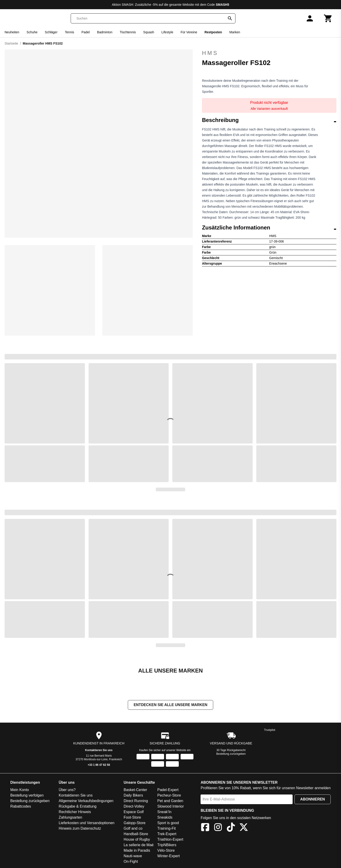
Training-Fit (166, 829)
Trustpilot (270, 730)
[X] (244, 828)
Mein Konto (20, 790)
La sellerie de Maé (139, 845)
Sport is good (168, 823)
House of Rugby (137, 840)
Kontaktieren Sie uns (99, 751)
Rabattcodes (21, 807)
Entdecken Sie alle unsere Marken (170, 705)
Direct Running (136, 801)
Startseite (11, 43)
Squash (149, 32)
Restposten (213, 32)
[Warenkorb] (328, 18)
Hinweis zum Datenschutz (80, 829)
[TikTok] (231, 828)
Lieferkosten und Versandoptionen (87, 823)
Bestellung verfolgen (27, 796)
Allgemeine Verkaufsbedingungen (86, 801)
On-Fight (131, 862)
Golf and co (133, 829)
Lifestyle (167, 32)
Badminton (105, 32)
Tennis (70, 32)
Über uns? (67, 790)
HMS (210, 53)
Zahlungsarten (70, 818)
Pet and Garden (170, 801)
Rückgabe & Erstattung (78, 807)
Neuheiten (12, 32)
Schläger (51, 32)
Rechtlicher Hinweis (75, 812)
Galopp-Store (135, 823)
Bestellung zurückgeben (231, 754)
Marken (235, 32)
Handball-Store (136, 834)
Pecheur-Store (169, 796)
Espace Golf (134, 812)
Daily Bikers (133, 796)
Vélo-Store (166, 851)
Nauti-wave (133, 856)
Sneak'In (164, 812)
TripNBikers (167, 845)
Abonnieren (313, 800)
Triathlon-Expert (170, 840)
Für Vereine (189, 32)
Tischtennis (128, 32)
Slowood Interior (170, 807)
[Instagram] (218, 828)
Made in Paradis (137, 851)
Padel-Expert (168, 790)
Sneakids (165, 818)
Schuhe (32, 32)
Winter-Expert (168, 856)
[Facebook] (205, 828)
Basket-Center (135, 790)
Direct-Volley (134, 807)
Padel (86, 32)
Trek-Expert (167, 834)
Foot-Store (132, 818)
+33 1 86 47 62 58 (99, 765)
